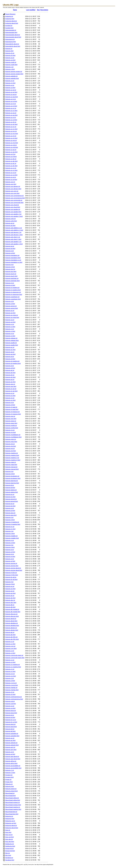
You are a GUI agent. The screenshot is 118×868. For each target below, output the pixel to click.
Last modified (31, 10)
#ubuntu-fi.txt (9, 582)
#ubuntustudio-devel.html (13, 37)
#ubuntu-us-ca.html (11, 175)
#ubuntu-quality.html (12, 345)
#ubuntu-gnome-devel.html (14, 570)
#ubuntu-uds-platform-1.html (14, 230)
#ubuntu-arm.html (11, 750)
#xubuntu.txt (9, 16)
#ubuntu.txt (9, 49)
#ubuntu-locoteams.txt (12, 476)
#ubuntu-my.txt (10, 430)
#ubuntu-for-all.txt (11, 577)
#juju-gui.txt (9, 835)
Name (15, 10)
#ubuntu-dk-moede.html (13, 612)
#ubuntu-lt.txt (9, 472)
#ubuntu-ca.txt (10, 706)
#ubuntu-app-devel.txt (12, 757)
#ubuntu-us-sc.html (11, 111)
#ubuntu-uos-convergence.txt (14, 196)
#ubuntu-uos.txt (10, 182)
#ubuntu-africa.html (11, 763)
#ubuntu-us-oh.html (11, 124)
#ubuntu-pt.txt (10, 357)
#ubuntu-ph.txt (10, 375)
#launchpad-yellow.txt (12, 798)
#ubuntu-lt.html (10, 474)
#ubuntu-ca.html (10, 708)
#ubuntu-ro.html (10, 336)
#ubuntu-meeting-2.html (13, 460)
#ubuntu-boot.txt (10, 724)
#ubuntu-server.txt (11, 306)
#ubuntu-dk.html (10, 607)
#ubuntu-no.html (10, 400)
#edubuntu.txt (10, 844)
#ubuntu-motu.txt (11, 439)
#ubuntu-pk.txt (10, 370)
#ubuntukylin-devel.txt (12, 44)
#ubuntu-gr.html (10, 561)
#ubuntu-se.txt (10, 311)
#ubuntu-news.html (11, 423)
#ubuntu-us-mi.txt (11, 136)
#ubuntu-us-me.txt (11, 141)
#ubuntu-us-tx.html (11, 101)
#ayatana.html (10, 860)
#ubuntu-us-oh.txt (11, 122)
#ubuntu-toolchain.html (12, 281)
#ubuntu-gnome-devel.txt (13, 568)
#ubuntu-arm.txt (10, 747)
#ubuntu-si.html (10, 304)
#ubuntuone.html (11, 42)
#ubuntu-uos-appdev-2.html (14, 216)
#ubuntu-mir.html (11, 451)
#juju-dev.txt (9, 839)
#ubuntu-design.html (12, 630)
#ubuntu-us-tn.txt (11, 104)
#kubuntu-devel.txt (11, 826)
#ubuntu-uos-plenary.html (13, 189)
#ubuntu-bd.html (10, 731)
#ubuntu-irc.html (10, 529)
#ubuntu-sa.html (10, 322)
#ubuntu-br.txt (10, 715)
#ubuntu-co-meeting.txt (13, 665)
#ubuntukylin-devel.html (13, 46)
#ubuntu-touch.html (11, 276)
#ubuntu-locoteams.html (13, 478)
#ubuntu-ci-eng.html (11, 685)
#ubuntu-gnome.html (12, 566)
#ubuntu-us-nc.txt (11, 127)
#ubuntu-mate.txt (11, 462)
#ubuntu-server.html (11, 308)
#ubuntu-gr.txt (10, 559)
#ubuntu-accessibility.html (13, 768)
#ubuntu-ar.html (10, 754)
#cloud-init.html (10, 851)
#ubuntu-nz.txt (10, 393)
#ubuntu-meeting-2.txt (12, 458)
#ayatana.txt (9, 858)
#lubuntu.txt (9, 784)
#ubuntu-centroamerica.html (14, 699)
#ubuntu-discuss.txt (11, 614)
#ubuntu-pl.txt (10, 366)
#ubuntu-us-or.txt (11, 118)
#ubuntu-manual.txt (11, 467)
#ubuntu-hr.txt (10, 554)
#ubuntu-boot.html (11, 727)
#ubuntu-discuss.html (12, 616)
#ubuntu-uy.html (10, 88)
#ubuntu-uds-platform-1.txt (14, 228)
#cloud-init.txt (9, 849)
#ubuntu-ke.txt (10, 504)
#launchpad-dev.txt (11, 812)
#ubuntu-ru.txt (10, 324)
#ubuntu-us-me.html (12, 143)
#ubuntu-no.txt (10, 398)
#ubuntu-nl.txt (10, 403)
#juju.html (8, 832)
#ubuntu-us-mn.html (12, 134)
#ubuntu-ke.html (10, 506)
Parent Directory (10, 14)
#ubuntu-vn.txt (10, 81)
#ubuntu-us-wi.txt (11, 90)
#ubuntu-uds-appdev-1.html (14, 244)
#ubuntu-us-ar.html (11, 180)
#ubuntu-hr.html (10, 557)
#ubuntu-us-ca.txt (11, 173)
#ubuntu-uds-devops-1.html (14, 235)
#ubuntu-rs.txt (10, 329)
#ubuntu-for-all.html (11, 580)
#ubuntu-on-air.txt (11, 389)
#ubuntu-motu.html (11, 442)
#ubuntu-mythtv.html (12, 428)
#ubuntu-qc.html (10, 350)
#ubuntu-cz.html (10, 644)
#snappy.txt (9, 775)
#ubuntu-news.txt (11, 421)
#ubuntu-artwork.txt (11, 743)
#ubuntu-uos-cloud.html (13, 207)
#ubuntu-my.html (10, 432)
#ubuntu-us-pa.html (11, 115)
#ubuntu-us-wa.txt (11, 95)
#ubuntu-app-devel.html (13, 759)
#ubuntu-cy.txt (10, 651)
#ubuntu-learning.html (12, 483)
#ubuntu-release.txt (11, 338)
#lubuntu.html (9, 786)
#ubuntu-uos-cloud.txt (12, 205)
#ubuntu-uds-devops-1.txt (13, 232)
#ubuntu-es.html (10, 589)
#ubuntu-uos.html (11, 184)
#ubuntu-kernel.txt (11, 499)
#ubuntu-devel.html (11, 621)
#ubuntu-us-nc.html (11, 129)
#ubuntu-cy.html (10, 653)
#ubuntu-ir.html (10, 534)
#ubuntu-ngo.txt (10, 416)
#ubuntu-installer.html (12, 538)
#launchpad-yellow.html (13, 800)
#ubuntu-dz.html (10, 598)
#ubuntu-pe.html (10, 382)
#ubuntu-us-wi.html (11, 92)
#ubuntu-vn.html (10, 83)
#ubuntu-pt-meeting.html (13, 363)
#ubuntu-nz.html (10, 396)
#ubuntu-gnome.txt (11, 563)
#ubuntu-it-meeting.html (13, 524)
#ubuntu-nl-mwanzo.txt (12, 412)
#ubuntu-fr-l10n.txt (11, 573)
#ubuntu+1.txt (10, 770)
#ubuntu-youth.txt (11, 62)
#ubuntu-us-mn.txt (11, 131)
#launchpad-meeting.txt (13, 807)
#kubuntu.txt (9, 816)
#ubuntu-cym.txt (10, 646)
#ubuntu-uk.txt (10, 223)
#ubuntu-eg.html (10, 593)
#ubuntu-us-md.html (12, 147)
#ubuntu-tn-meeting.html (13, 290)
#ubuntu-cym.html (11, 649)
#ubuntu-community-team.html (15, 658)
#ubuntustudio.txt (11, 30)
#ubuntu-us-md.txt (11, 145)
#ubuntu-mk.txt (10, 444)
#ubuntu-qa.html (10, 354)
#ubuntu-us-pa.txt (11, 113)
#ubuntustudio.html (11, 32)
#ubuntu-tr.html (10, 267)
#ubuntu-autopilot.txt (12, 734)
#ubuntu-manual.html (12, 469)
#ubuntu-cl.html (10, 681)
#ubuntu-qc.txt (10, 347)
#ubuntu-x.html (10, 69)
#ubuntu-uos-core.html (12, 193)
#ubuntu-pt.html (10, 359)
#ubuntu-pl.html (10, 368)
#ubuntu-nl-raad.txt (11, 407)
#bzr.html (8, 855)
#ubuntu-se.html (10, 313)
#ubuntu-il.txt (9, 545)
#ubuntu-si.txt (9, 301)
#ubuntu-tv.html (10, 253)
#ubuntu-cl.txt (9, 678)
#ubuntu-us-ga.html (11, 152)
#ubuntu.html (9, 51)
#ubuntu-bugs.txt (11, 711)
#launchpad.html (10, 796)
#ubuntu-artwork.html (12, 745)
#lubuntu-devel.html (11, 791)
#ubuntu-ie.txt (10, 550)
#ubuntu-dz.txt (10, 596)
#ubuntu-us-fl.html (11, 157)
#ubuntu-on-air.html (11, 391)
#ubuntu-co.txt (10, 660)
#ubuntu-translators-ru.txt (13, 260)
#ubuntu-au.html (10, 740)
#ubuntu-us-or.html (11, 120)
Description (44, 10)
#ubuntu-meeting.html (12, 455)
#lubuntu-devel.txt (11, 789)
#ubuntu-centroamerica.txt (13, 697)
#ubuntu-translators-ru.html (14, 262)
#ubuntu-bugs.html (11, 713)
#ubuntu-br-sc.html (11, 722)
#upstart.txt (9, 26)
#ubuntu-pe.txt (10, 380)
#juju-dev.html (10, 842)
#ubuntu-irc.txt (10, 527)
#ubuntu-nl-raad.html (12, 409)
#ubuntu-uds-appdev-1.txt (13, 242)
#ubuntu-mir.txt (10, 449)
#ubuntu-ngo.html (11, 419)
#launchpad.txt (10, 793)
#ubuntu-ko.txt (10, 495)
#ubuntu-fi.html (10, 584)
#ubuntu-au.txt (10, 738)
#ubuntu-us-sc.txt (11, 108)
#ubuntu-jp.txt (10, 508)
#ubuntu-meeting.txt (11, 453)
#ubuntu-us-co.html (11, 170)
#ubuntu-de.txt (10, 632)
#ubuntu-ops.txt (10, 384)
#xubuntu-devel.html (12, 23)
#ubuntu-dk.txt (10, 605)
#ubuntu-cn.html (10, 672)
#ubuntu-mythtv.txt (11, 426)
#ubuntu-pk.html (10, 373)
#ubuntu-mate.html (11, 465)
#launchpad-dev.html (12, 814)
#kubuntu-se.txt (10, 821)
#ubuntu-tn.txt (10, 283)
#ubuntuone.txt (10, 39)
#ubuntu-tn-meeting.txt (12, 288)
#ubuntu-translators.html (13, 258)
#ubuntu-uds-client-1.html (13, 239)
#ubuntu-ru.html (10, 327)
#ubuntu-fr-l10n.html (12, 575)
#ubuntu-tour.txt (10, 269)
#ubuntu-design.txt (11, 628)
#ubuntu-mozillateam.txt (13, 435)
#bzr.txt (8, 853)
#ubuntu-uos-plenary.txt (13, 186)
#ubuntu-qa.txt (10, 352)
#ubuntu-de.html (10, 635)
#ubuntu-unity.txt (10, 219)
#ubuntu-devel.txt (11, 619)
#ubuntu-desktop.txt (11, 623)
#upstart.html (9, 28)
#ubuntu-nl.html (10, 405)
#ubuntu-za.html (10, 60)
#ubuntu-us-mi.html (11, 138)
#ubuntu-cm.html (11, 676)
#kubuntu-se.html (11, 823)
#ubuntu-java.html (11, 515)
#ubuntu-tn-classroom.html (14, 295)
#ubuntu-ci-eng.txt (11, 683)
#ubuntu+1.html (10, 773)
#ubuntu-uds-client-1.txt (13, 237)
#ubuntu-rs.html (10, 331)
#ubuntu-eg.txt (10, 591)
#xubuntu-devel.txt (11, 21)
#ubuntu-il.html (10, 547)
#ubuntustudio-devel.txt (13, 35)
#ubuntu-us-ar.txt (11, 177)
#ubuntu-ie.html (10, 552)
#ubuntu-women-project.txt (14, 72)
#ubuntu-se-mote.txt (12, 315)
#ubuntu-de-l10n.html (12, 639)
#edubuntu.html (10, 846)
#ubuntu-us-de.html (11, 161)
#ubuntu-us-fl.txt (10, 154)
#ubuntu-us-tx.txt (11, 99)
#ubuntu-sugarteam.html (13, 299)
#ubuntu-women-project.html (14, 74)
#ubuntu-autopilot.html (12, 736)
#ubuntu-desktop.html (12, 626)
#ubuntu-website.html (12, 78)
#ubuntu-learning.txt (11, 481)
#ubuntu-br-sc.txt (11, 720)
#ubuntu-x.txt (9, 67)
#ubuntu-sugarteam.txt (12, 297)
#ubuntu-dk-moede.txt (12, 609)
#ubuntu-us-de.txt (11, 159)
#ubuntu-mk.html (11, 446)
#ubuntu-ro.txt (10, 334)
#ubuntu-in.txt (10, 540)
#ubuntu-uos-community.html (14, 203)
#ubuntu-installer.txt (11, 536)
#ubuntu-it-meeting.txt (12, 522)
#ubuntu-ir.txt (9, 531)
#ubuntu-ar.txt (10, 752)
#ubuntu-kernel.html (11, 501)
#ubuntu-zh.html (10, 55)
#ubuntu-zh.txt (10, 53)
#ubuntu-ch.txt (10, 692)
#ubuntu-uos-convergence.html (15, 198)
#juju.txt (8, 830)
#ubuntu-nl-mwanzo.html (13, 414)
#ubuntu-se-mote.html (12, 318)
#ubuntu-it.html (10, 520)
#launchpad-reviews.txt (13, 803)
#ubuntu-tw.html (10, 249)
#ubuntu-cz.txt (10, 642)
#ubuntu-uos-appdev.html (13, 212)
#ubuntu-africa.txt (11, 761)
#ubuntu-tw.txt (10, 246)
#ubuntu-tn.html (10, 285)
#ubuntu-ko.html (10, 497)
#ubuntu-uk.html (10, 226)
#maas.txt (8, 780)
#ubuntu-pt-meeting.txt (12, 361)
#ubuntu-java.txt (10, 513)
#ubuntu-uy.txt (10, 85)
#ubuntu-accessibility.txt (13, 766)
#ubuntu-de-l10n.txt (11, 637)
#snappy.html (9, 777)
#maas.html (9, 782)
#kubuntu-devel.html (12, 828)
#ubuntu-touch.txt (11, 274)
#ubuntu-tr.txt (9, 265)
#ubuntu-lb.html (10, 488)
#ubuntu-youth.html (11, 65)
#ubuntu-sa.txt (10, 320)
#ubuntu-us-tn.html (11, 106)
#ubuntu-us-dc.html (11, 166)
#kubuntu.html (10, 819)
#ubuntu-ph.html (10, 377)
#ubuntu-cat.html (11, 704)
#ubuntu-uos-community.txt (14, 200)
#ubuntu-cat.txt (10, 701)
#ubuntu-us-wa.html (11, 97)
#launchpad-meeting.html (13, 809)
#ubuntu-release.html (12, 341)
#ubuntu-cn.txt (10, 669)
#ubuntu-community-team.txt (14, 655)
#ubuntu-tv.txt (9, 251)
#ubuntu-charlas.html (12, 690)
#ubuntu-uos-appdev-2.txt (13, 214)
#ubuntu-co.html (10, 662)
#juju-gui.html (9, 837)
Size (38, 10)
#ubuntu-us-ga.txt (11, 150)
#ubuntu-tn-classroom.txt (13, 292)
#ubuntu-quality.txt (11, 343)
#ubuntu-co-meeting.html (13, 667)
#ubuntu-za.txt (10, 58)
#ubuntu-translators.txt (12, 255)
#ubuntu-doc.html (11, 603)
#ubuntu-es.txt (10, 586)
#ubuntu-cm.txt (10, 674)
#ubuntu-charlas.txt (11, 688)
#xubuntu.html (10, 19)
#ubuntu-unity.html (11, 221)
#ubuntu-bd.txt (10, 729)
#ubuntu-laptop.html (11, 492)
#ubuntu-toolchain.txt (12, 278)
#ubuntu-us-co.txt (11, 168)
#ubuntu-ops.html (11, 386)
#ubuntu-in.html (10, 543)
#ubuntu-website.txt (11, 76)
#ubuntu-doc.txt (10, 600)
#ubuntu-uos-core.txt (12, 191)
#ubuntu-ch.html (10, 694)
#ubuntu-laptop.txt (11, 490)
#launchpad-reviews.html (13, 805)
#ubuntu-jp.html (10, 511)
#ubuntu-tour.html (11, 272)
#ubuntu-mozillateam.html (13, 437)
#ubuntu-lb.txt (10, 485)
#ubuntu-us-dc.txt (11, 164)
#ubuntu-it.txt (9, 518)
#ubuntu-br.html (10, 717)
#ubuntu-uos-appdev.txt (13, 209)
